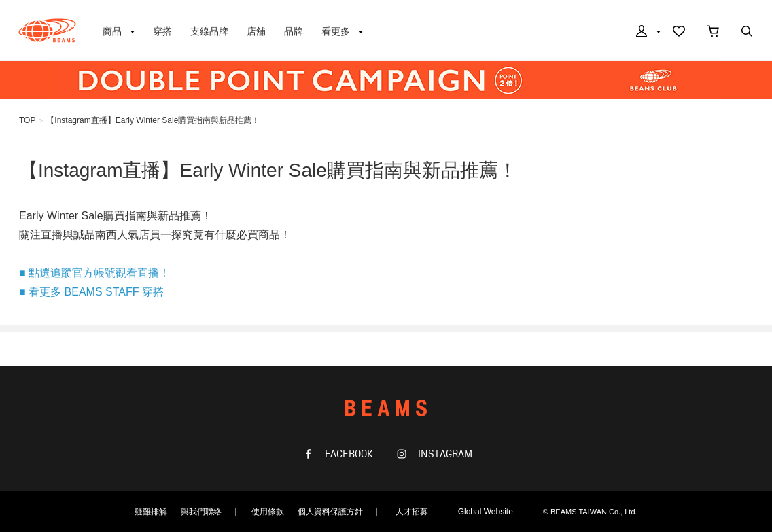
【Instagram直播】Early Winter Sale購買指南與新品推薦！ (153, 120)
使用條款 (268, 512)
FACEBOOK (348, 454)
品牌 (294, 31)
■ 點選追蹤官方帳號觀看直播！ (94, 273)
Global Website (486, 512)
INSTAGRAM (444, 454)
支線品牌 (209, 31)
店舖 (256, 31)
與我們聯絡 (201, 512)
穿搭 (162, 31)
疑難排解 (151, 512)
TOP (27, 120)
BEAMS (47, 31)
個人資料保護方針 (330, 512)
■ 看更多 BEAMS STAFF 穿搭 (91, 292)
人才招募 (412, 512)
